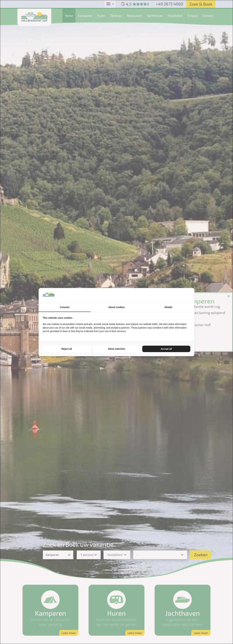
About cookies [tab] (116, 307)
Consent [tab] (65, 307)
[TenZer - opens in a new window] (190, 295)
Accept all (166, 349)
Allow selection (116, 349)
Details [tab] (168, 307)
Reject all (67, 349)
